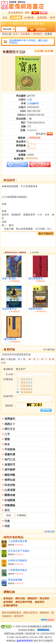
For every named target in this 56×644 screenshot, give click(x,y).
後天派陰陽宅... (37, 278)
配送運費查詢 (16, 13)
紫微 (15, 24)
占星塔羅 (10, 490)
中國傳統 (22, 515)
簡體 (27, 13)
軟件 (42, 24)
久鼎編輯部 (33, 103)
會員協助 (8, 598)
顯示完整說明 (46, 234)
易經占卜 (10, 424)
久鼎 (29, 100)
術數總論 (10, 505)
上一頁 (40, 359)
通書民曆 (10, 454)
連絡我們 (39, 602)
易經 (26, 24)
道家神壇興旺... (37, 309)
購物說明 (32, 598)
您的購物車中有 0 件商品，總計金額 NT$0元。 (28, 42)
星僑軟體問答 (10, 606)
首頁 (5, 18)
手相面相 (10, 449)
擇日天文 (10, 429)
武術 (7, 526)
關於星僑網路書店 (12, 613)
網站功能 (20, 598)
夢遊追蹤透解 (15, 580)
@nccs (48, 637)
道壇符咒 (10, 465)
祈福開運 (10, 500)
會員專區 (8, 602)
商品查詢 (44, 598)
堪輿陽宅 (37, 34)
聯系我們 (19, 616)
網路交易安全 (30, 613)
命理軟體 (29, 18)
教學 (37, 24)
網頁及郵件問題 (24, 602)
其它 (7, 510)
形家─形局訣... (10, 278)
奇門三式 (10, 460)
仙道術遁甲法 (9, 309)
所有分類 (50, 532)
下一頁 (48, 359)
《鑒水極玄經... (10, 339)
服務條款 (45, 613)
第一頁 (32, 359)
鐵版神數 (10, 475)
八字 (10, 24)
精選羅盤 (42, 18)
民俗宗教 (10, 485)
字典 (7, 521)
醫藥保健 (10, 495)
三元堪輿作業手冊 (18, 541)
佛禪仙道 (10, 480)
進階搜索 (41, 29)
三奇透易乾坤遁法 (18, 570)
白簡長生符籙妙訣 (18, 560)
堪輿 (31, 24)
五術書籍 (16, 18)
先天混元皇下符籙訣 (19, 551)
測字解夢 (10, 470)
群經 (9, 515)
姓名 (20, 24)
